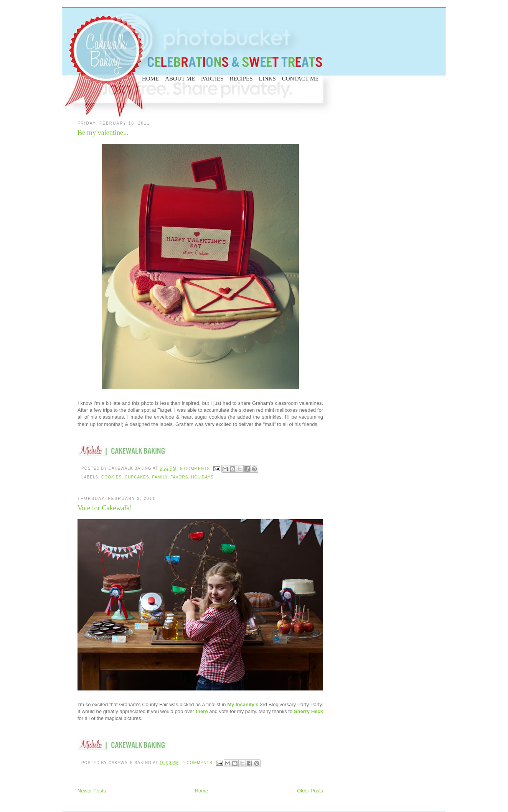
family (160, 477)
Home (202, 791)
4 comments (198, 763)
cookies (111, 477)
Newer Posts (92, 791)
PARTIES (212, 79)
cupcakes (137, 477)
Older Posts (310, 791)
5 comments (195, 469)
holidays (202, 477)
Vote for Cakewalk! (105, 508)
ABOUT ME (180, 79)
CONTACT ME (300, 79)
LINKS (267, 79)
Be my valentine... (103, 133)
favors (179, 477)
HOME (150, 79)
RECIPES (241, 79)
